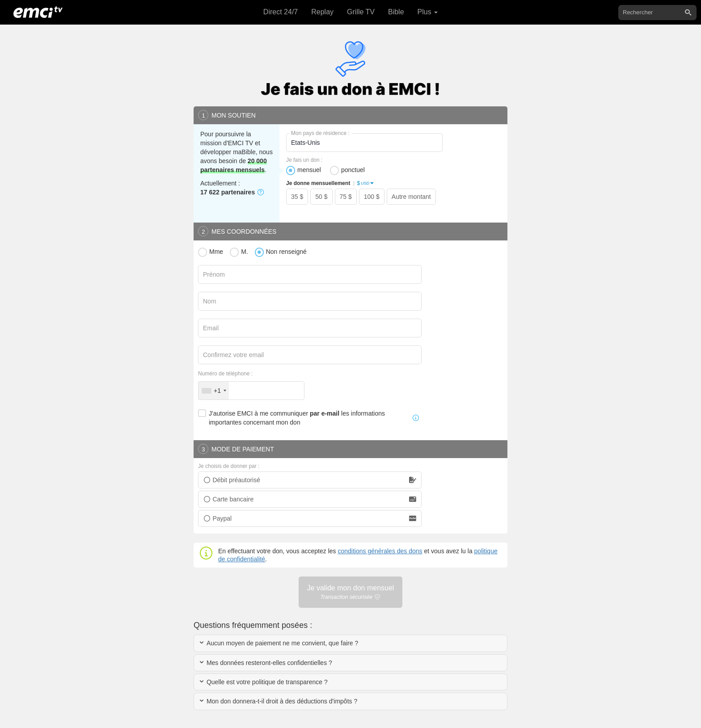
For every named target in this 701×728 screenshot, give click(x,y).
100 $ (372, 197)
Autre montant (411, 197)
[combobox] (214, 391)
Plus (428, 12)
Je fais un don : (304, 160)
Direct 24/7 (281, 12)
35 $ (297, 197)
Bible (396, 12)
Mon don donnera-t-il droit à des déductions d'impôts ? (278, 701)
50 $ (321, 197)
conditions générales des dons (380, 551)
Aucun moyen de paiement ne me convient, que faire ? (278, 643)
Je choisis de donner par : (229, 466)
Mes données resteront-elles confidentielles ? (265, 663)
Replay (322, 12)
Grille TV (361, 12)
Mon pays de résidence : (320, 133)
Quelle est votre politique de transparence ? (263, 682)
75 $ (346, 197)
